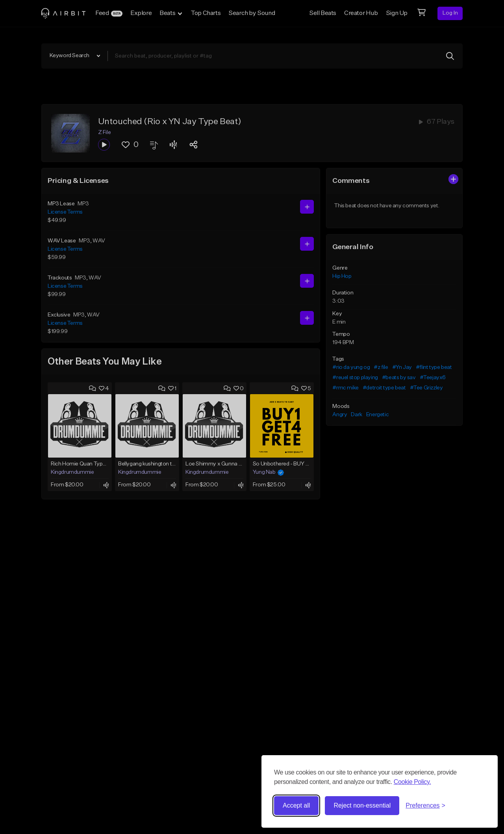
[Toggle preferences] (425, 806)
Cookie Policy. (412, 782)
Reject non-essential (362, 805)
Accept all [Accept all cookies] (296, 805)
